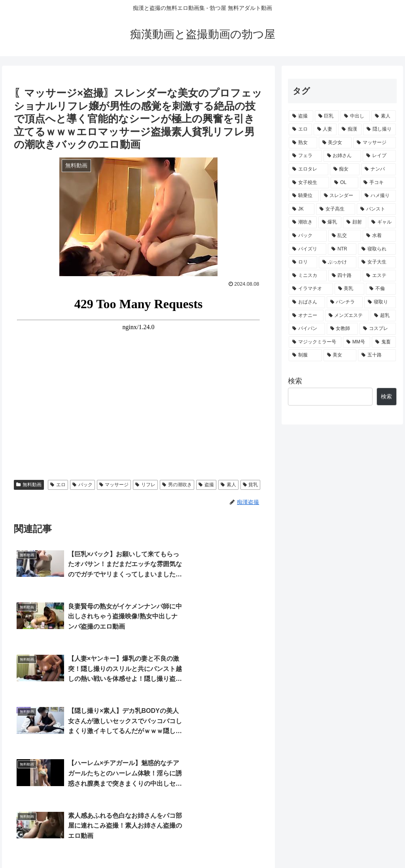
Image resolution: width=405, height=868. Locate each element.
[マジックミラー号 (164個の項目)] (315, 342)
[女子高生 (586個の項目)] (336, 209)
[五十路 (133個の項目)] (377, 355)
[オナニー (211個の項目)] (306, 316)
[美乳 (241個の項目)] (349, 289)
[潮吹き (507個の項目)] (303, 222)
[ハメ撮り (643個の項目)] (378, 196)
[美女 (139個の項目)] (340, 355)
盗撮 (206, 485)
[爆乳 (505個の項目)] (330, 222)
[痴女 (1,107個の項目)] (345, 169)
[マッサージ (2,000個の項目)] (374, 143)
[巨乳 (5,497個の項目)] (327, 116)
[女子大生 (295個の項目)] (377, 262)
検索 (295, 381)
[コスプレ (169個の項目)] (378, 329)
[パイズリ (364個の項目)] (308, 249)
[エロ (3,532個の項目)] (300, 129)
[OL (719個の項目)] (344, 183)
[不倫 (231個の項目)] (381, 289)
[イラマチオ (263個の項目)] (311, 289)
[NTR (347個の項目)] (342, 249)
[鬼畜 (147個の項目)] (384, 342)
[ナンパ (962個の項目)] (378, 169)
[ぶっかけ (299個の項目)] (338, 262)
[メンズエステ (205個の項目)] (347, 316)
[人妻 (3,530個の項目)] (325, 129)
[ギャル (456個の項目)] (382, 222)
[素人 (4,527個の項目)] (384, 116)
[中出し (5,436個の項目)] (355, 116)
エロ (58, 485)
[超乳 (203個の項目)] (383, 316)
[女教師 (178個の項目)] (342, 329)
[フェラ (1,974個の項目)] (305, 156)
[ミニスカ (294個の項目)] (308, 276)
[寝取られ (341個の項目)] (377, 249)
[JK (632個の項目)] (302, 209)
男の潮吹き (177, 485)
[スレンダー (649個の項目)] (340, 196)
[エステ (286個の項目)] (379, 276)
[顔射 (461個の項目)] (355, 222)
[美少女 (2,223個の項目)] (335, 143)
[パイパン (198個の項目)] (307, 329)
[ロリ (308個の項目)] (303, 262)
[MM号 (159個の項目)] (357, 342)
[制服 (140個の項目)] (305, 355)
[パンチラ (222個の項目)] (345, 302)
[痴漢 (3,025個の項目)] (350, 129)
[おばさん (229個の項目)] (307, 302)
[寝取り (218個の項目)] (380, 302)
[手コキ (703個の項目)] (378, 183)
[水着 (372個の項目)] (379, 236)
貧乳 (251, 485)
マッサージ (114, 485)
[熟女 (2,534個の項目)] (303, 143)
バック (82, 485)
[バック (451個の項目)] (308, 236)
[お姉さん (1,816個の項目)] (342, 156)
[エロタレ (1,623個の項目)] (308, 169)
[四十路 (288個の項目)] (345, 276)
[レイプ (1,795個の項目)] (379, 156)
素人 (228, 485)
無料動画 (29, 485)
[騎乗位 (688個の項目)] (304, 196)
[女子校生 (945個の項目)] (309, 183)
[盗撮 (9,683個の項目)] (301, 116)
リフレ (145, 485)
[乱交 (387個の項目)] (345, 236)
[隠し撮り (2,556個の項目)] (379, 129)
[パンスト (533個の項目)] (376, 209)
